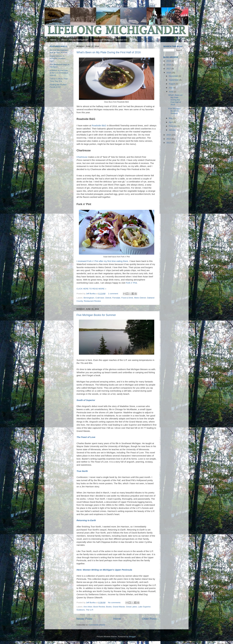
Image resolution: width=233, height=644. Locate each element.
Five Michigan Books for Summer (96, 315)
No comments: (115, 603)
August (172, 84)
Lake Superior (144, 607)
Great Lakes (132, 607)
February (173, 126)
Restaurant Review (92, 301)
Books (109, 607)
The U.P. (90, 610)
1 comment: (114, 294)
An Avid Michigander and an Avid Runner (59, 51)
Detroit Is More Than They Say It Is (59, 80)
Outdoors (81, 610)
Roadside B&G (99, 126)
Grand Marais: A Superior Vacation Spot (58, 58)
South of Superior (86, 400)
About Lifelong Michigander (75, 40)
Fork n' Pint (131, 283)
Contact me (121, 40)
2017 (169, 69)
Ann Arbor (88, 607)
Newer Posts (84, 619)
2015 (169, 135)
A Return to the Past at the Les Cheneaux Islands (59, 73)
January (173, 130)
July (171, 88)
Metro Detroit (140, 298)
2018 (169, 65)
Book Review (99, 607)
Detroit (108, 298)
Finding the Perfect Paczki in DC (58, 86)
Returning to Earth (86, 520)
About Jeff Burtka (102, 40)
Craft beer (100, 298)
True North (82, 471)
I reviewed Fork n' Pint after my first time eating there (102, 261)
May (171, 118)
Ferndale (116, 298)
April (171, 122)
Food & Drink (127, 298)
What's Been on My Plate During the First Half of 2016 (109, 52)
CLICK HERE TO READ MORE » (91, 289)
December (174, 76)
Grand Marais (119, 607)
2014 (169, 139)
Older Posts (149, 619)
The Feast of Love (86, 437)
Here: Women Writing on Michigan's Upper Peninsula (104, 570)
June (171, 92)
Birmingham (89, 298)
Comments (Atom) (97, 625)
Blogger (132, 637)
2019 (169, 61)
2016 (169, 73)
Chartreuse (82, 157)
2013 (169, 143)
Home (53, 40)
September (174, 80)
